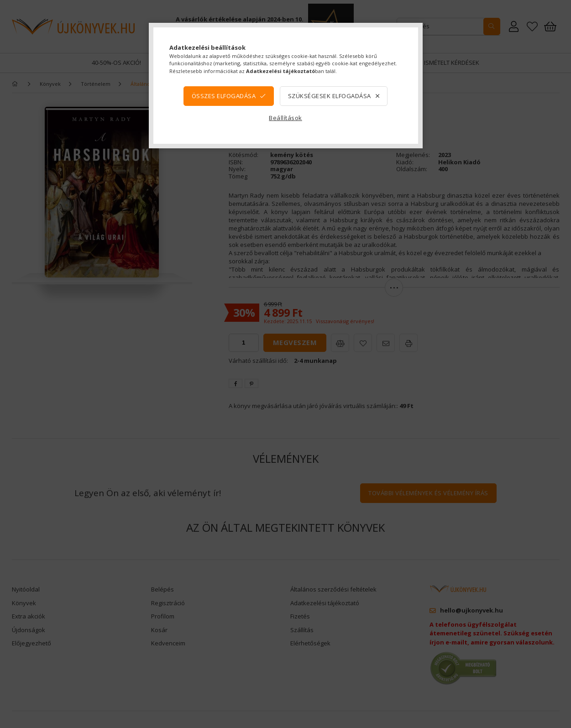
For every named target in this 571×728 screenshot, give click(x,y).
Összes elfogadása (224, 96)
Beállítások (285, 118)
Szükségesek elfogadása (330, 96)
